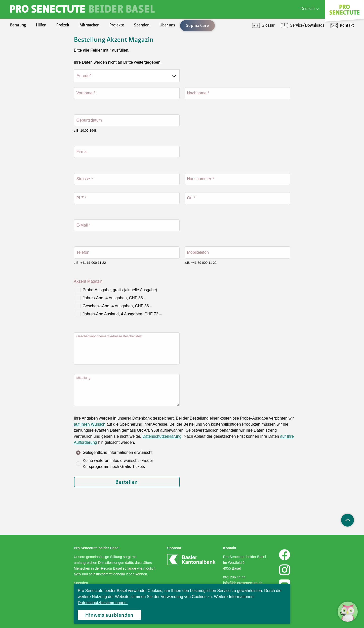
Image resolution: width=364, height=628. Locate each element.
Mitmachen (89, 25)
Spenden (142, 25)
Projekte (117, 25)
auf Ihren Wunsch (90, 424)
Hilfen (41, 25)
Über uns (167, 25)
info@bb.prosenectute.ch (243, 583)
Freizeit (63, 25)
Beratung (18, 25)
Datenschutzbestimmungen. (103, 603)
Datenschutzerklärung (162, 436)
